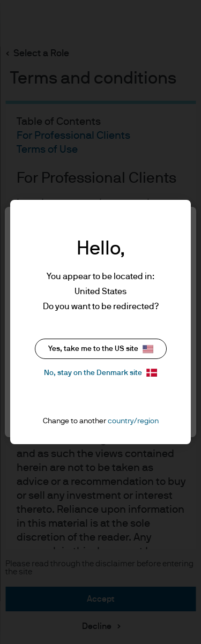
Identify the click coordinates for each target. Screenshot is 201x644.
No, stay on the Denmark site (100, 373)
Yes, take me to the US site (101, 349)
